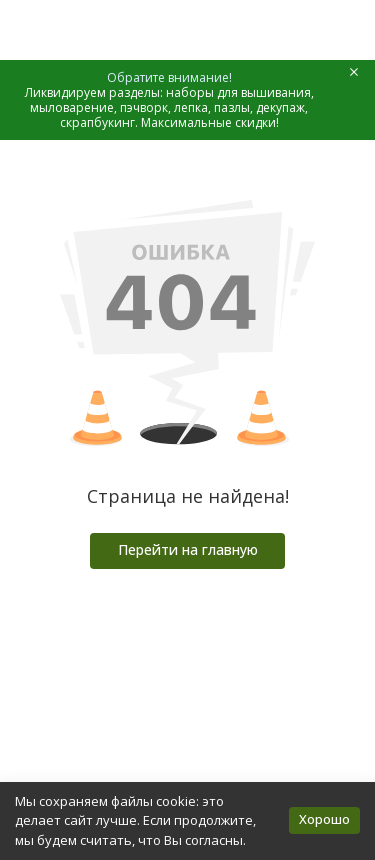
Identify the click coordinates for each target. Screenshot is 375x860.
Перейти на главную (188, 549)
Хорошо (324, 819)
